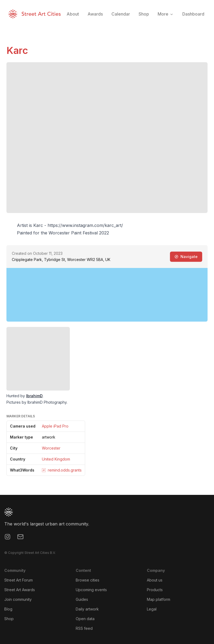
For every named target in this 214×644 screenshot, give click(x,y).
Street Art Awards (20, 590)
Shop (9, 619)
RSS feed (84, 628)
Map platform (159, 599)
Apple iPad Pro (55, 426)
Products (155, 590)
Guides (82, 599)
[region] (107, 295)
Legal (152, 609)
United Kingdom (56, 459)
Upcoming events (91, 590)
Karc (17, 50)
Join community (18, 599)
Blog (8, 609)
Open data (85, 619)
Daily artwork (87, 609)
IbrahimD (34, 396)
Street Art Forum (19, 580)
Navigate (186, 257)
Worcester (51, 448)
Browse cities (88, 580)
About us (155, 580)
